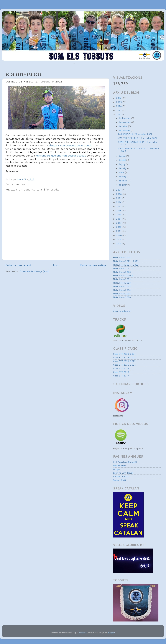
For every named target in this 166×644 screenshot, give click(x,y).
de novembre (125, 122)
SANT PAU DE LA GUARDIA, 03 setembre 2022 (138, 150)
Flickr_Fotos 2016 (122, 290)
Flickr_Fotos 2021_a (123, 268)
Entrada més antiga (93, 265)
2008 (119, 243)
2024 (119, 106)
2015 (119, 215)
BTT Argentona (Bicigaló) (125, 462)
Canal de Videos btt (122, 311)
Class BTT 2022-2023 (124, 358)
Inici (56, 265)
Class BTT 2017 (121, 376)
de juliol (122, 160)
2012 (119, 227)
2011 (119, 231)
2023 (119, 110)
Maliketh (83, 633)
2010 (119, 235)
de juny (122, 164)
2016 (119, 211)
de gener (123, 185)
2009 (119, 239)
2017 (119, 206)
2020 (119, 194)
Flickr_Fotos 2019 (122, 279)
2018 (119, 202)
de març (123, 177)
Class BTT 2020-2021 (124, 365)
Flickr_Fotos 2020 (122, 272)
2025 (119, 102)
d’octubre (123, 126)
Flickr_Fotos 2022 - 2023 (126, 261)
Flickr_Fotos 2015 (122, 294)
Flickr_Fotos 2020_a (123, 275)
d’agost (122, 156)
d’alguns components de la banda (71, 146)
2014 (119, 219)
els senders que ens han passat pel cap (61, 156)
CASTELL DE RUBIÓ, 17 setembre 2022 (138, 138)
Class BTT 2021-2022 (124, 361)
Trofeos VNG (119, 480)
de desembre (125, 118)
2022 (119, 114)
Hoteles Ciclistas (121, 476)
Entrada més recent (18, 265)
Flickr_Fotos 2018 (122, 283)
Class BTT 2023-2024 (124, 354)
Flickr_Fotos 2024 (122, 257)
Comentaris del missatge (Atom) (34, 271)
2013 (119, 223)
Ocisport (117, 469)
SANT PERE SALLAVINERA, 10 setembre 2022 (138, 143)
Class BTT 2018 (121, 372)
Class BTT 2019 (121, 368)
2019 (119, 198)
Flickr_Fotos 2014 (122, 297)
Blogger (111, 633)
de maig (123, 168)
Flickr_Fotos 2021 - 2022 (126, 265)
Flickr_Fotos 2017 (122, 286)
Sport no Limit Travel (123, 473)
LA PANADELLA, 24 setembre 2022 (135, 134)
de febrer (123, 181)
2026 (119, 98)
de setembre (125, 130)
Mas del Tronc (120, 466)
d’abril (122, 172)
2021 (119, 190)
